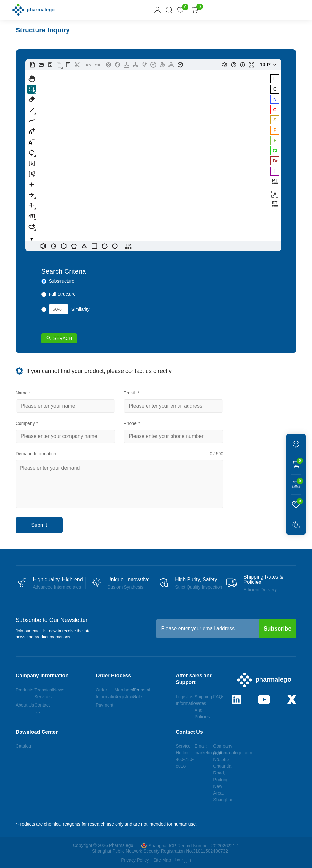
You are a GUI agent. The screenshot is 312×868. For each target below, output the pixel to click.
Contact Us (189, 732)
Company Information (42, 676)
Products (24, 690)
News (59, 690)
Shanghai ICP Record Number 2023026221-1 (190, 845)
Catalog (23, 746)
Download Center (37, 732)
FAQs (219, 697)
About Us (25, 705)
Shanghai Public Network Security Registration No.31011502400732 (160, 851)
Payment (104, 705)
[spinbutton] (59, 309)
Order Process (113, 676)
